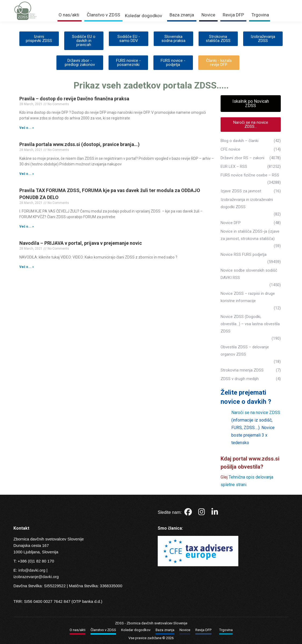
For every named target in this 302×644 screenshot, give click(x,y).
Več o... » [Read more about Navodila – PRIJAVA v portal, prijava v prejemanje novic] (27, 267)
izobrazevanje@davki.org (36, 577)
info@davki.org (32, 570)
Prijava (229, 3)
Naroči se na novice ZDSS (256, 413)
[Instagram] (202, 513)
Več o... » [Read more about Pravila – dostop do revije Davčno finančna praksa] (27, 128)
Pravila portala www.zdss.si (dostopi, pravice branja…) (80, 144)
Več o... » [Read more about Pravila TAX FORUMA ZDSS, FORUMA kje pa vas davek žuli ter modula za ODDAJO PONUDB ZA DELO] (27, 227)
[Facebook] (189, 513)
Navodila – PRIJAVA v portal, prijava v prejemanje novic (81, 243)
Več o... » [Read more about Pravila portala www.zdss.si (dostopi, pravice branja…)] (27, 174)
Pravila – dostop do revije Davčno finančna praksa (74, 99)
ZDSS (119, 623)
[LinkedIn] (215, 513)
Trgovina (253, 3)
